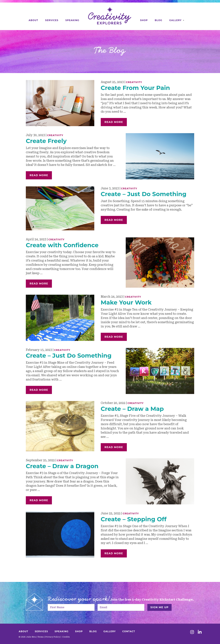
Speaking (72, 20)
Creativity (134, 82)
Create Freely (46, 141)
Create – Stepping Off (134, 519)
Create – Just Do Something (144, 194)
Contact (129, 631)
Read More (114, 122)
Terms (41, 637)
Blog (159, 20)
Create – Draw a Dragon (62, 466)
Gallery (175, 20)
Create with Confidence (62, 245)
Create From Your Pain (135, 88)
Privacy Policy (53, 637)
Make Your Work (126, 302)
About (33, 20)
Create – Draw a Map (132, 409)
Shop (144, 20)
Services (52, 20)
